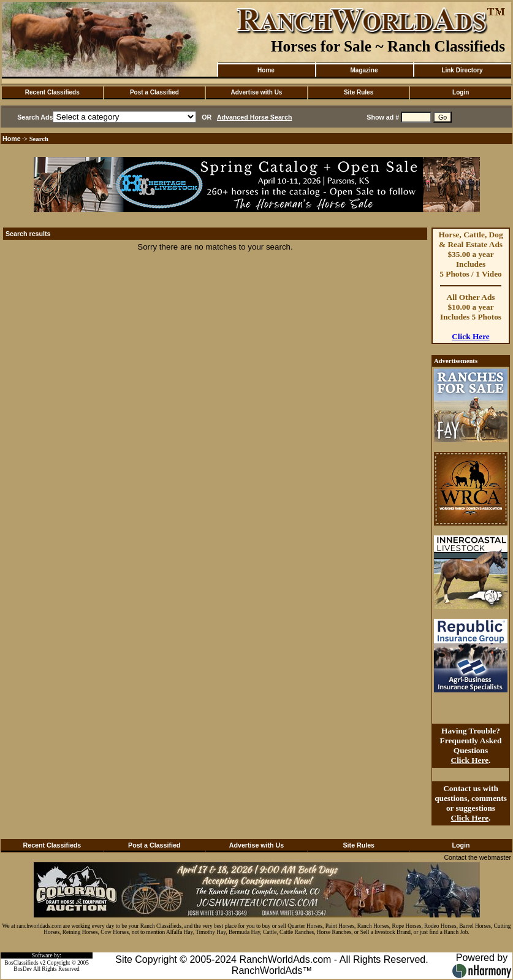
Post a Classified (154, 92)
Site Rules (359, 92)
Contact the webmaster (477, 857)
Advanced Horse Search (255, 117)
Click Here (471, 336)
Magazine (364, 70)
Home (266, 70)
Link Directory (462, 70)
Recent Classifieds (52, 92)
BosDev (23, 969)
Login (461, 92)
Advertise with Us (257, 92)
